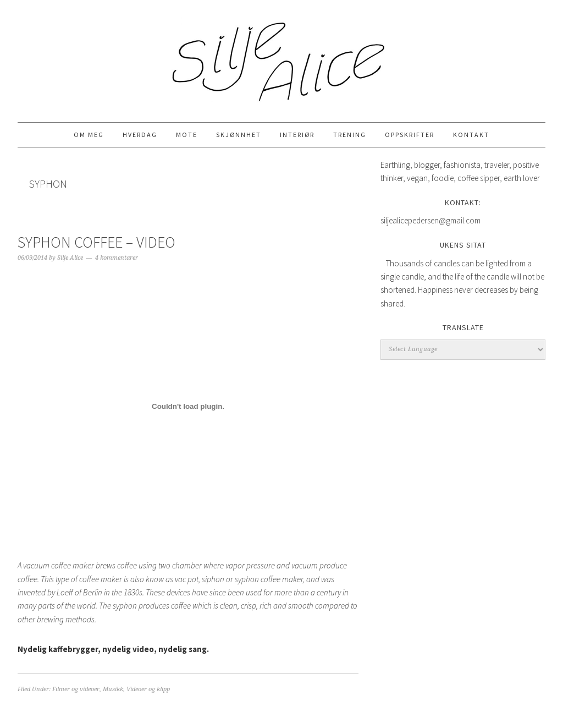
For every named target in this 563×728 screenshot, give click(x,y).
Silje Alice (281, 56)
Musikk (113, 689)
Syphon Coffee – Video (96, 242)
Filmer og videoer (76, 689)
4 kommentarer (117, 258)
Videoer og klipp (148, 689)
